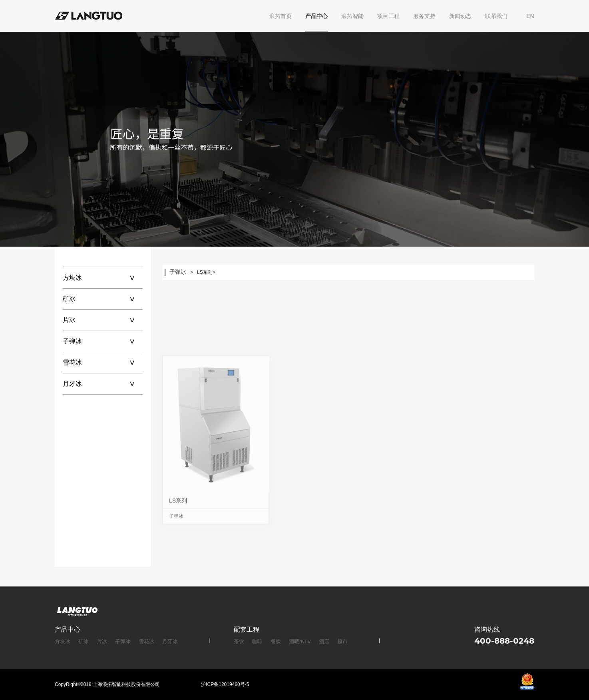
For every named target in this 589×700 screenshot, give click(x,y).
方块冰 (103, 278)
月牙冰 (103, 384)
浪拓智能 (352, 16)
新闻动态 (460, 16)
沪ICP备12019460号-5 (225, 684)
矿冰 (103, 299)
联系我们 (496, 16)
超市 (342, 641)
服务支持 (424, 16)
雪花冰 (103, 362)
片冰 (103, 320)
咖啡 (257, 641)
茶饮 (239, 641)
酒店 (324, 641)
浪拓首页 (281, 16)
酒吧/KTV (300, 641)
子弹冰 (103, 341)
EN (530, 16)
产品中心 (316, 16)
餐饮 (276, 641)
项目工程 (388, 16)
